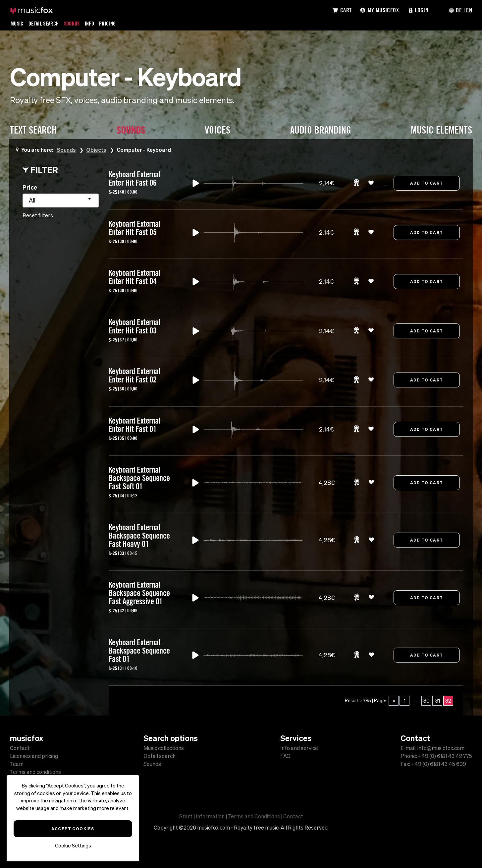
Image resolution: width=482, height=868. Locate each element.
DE (459, 10)
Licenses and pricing (34, 756)
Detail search (160, 756)
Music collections (164, 748)
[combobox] (61, 201)
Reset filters (38, 215)
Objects (96, 150)
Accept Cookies (73, 829)
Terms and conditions (35, 772)
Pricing (107, 24)
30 (427, 701)
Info (89, 24)
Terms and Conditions (254, 816)
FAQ (285, 756)
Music (17, 24)
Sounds (72, 24)
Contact (20, 748)
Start (186, 816)
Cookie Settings (73, 846)
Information (210, 816)
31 (438, 701)
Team (17, 764)
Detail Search (44, 24)
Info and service (299, 748)
